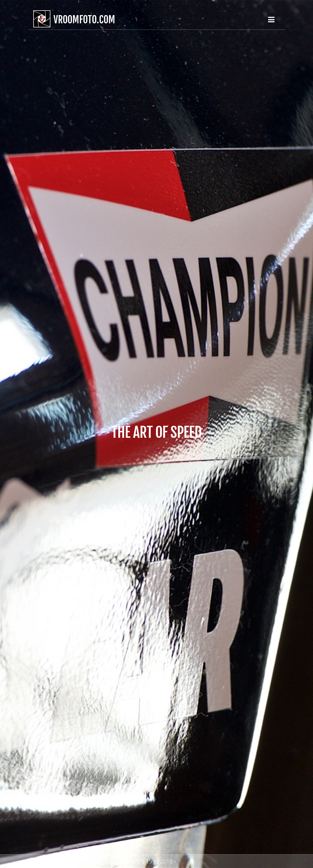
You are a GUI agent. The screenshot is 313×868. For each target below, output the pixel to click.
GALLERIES (68, 861)
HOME (41, 861)
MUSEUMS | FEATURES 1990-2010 (129, 861)
